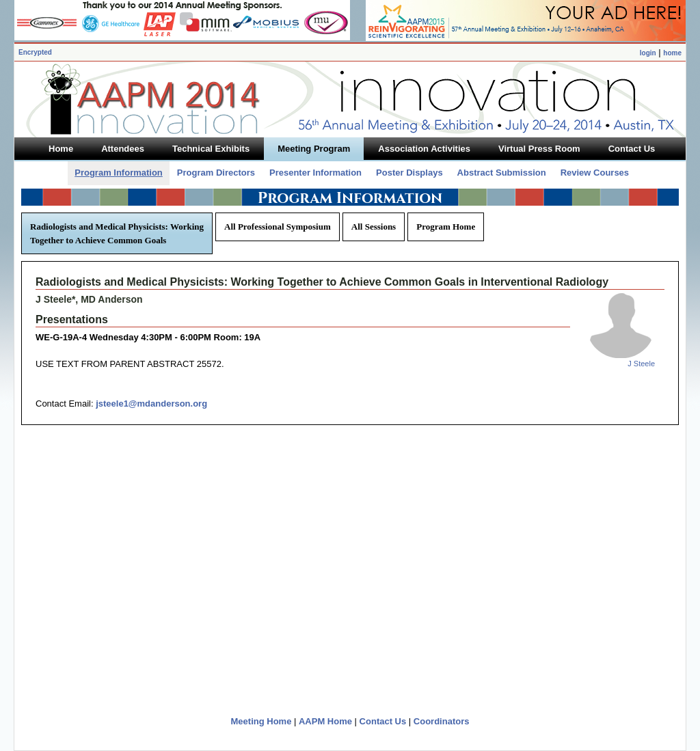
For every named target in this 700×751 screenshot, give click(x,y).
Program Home (446, 227)
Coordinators (442, 721)
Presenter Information (315, 173)
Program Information (119, 173)
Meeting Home (261, 721)
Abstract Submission (502, 173)
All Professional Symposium (278, 227)
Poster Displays (409, 173)
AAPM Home (325, 721)
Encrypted (35, 52)
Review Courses (595, 173)
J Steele (641, 364)
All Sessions (374, 227)
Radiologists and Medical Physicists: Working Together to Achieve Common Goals (117, 233)
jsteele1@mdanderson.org (151, 404)
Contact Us (383, 721)
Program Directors (216, 173)
